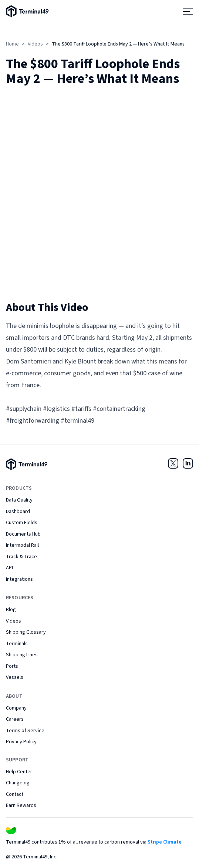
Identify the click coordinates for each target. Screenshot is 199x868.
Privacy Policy (21, 742)
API (9, 568)
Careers (15, 719)
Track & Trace (21, 557)
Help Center (19, 772)
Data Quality (19, 500)
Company (16, 708)
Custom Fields (22, 523)
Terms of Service (25, 731)
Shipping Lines (22, 655)
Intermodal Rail (22, 545)
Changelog (18, 783)
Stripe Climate (165, 842)
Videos (35, 44)
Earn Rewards (21, 805)
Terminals (17, 644)
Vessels (15, 677)
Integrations (19, 579)
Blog (11, 610)
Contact (15, 794)
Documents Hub (23, 534)
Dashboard (18, 512)
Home (12, 44)
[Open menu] (188, 11)
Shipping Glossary (26, 632)
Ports (12, 666)
